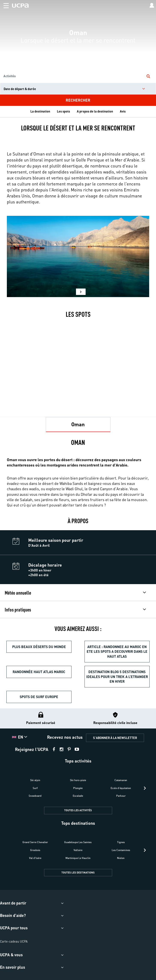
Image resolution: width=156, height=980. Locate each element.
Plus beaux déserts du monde (39, 647)
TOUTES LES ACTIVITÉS (78, 810)
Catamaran (121, 780)
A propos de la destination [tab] (95, 111)
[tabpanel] (78, 474)
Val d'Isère (35, 858)
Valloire (78, 850)
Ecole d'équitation (121, 788)
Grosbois (35, 850)
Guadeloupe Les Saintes (78, 842)
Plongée (78, 788)
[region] (78, 53)
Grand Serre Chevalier (35, 842)
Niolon (121, 858)
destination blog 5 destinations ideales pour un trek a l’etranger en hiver (117, 677)
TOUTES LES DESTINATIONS (78, 873)
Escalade (78, 796)
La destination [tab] (40, 111)
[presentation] (145, 788)
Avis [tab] (123, 111)
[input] (78, 89)
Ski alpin (35, 780)
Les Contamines (121, 850)
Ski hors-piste (78, 780)
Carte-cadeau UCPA (14, 941)
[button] (4, 5)
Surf (35, 788)
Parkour (121, 796)
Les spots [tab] (63, 111)
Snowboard (35, 796)
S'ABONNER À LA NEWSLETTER (115, 738)
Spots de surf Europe (39, 697)
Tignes (121, 842)
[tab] (78, 424)
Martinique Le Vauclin (78, 858)
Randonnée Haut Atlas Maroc (39, 672)
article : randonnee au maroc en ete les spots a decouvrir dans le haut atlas (117, 651)
